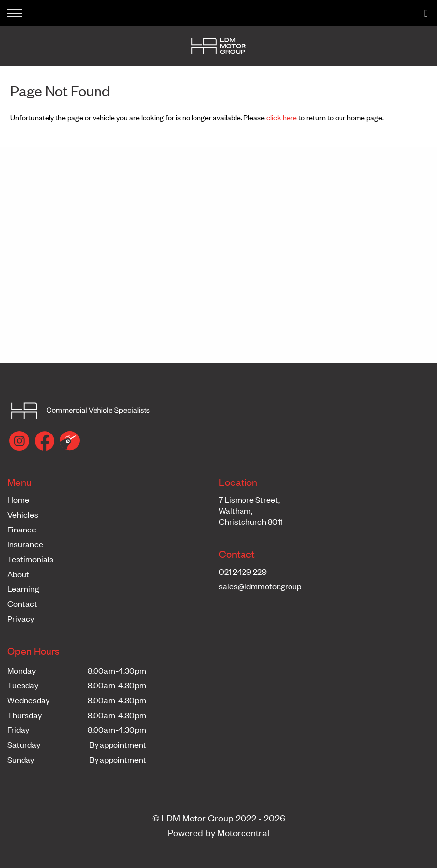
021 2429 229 (243, 571)
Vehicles (23, 514)
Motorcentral (243, 832)
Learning (23, 588)
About (18, 574)
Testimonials (30, 559)
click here (282, 117)
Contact (22, 603)
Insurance (25, 544)
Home (18, 499)
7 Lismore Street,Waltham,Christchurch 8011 (251, 510)
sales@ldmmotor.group (260, 586)
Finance (22, 529)
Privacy (21, 618)
